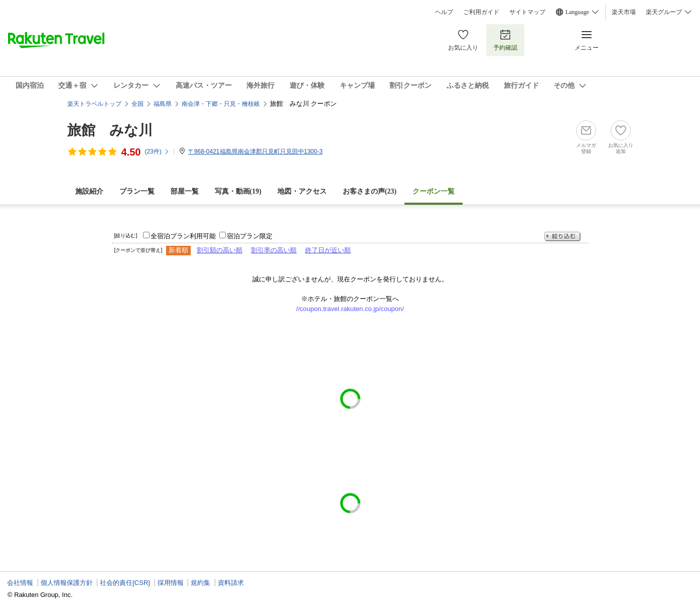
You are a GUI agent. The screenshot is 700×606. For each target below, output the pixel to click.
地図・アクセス (302, 191)
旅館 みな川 (110, 130)
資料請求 (231, 583)
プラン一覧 (137, 191)
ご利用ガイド (481, 12)
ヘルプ (444, 12)
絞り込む (563, 237)
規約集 (200, 583)
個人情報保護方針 (67, 583)
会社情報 (20, 583)
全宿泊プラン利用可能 (183, 236)
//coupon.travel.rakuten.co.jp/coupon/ (350, 309)
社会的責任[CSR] (125, 583)
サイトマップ (527, 12)
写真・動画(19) (238, 191)
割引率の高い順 (274, 250)
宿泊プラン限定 (250, 236)
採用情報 (171, 583)
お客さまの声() (370, 191)
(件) (157, 151)
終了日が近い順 (328, 250)
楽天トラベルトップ (94, 104)
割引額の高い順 (220, 250)
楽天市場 (624, 12)
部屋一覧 (185, 191)
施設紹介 (89, 191)
